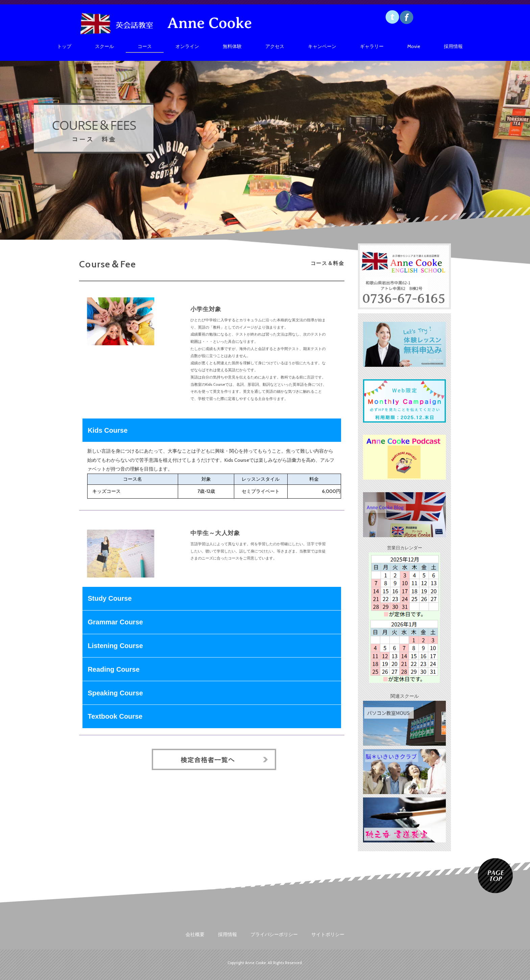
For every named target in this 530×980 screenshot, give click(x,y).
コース (145, 46)
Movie (414, 46)
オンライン (187, 46)
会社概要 (195, 934)
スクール (104, 46)
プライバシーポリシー (274, 934)
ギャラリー (372, 46)
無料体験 (232, 46)
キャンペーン (322, 46)
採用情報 (453, 46)
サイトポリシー (328, 934)
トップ (64, 46)
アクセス (275, 46)
